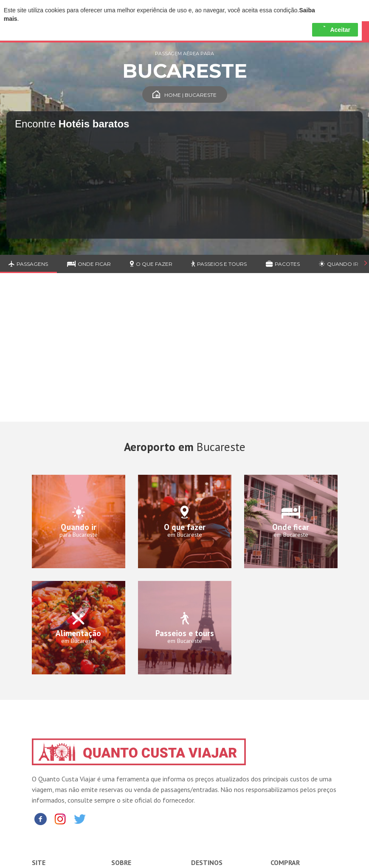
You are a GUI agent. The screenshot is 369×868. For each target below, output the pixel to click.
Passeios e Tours (219, 264)
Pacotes (283, 264)
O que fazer (151, 264)
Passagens (28, 264)
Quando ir (339, 264)
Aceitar (335, 30)
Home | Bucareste (184, 95)
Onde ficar (89, 264)
